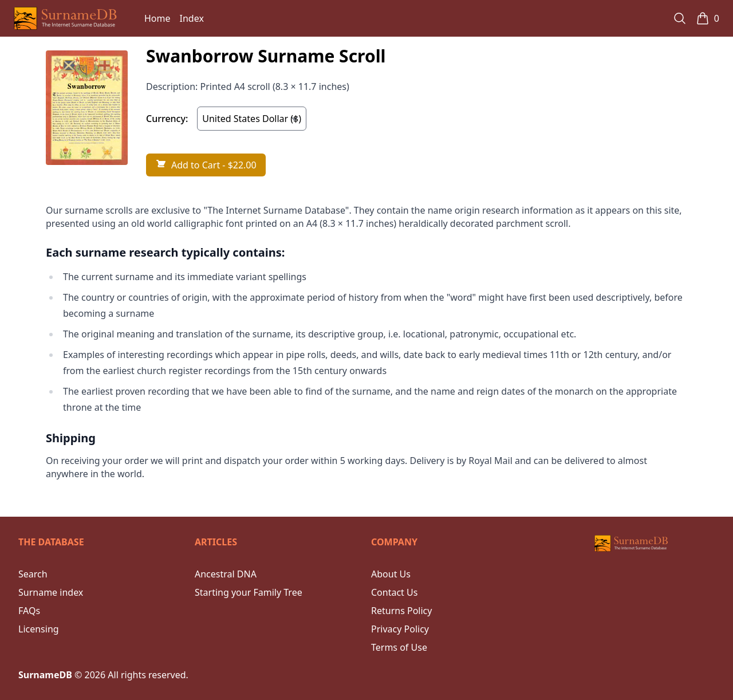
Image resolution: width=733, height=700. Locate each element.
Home (157, 18)
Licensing (39, 629)
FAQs (29, 611)
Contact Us (394, 592)
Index (192, 18)
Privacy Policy (400, 629)
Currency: (167, 119)
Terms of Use (399, 647)
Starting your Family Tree (249, 592)
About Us (391, 574)
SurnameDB (45, 675)
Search (33, 574)
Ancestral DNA (226, 574)
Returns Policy (401, 611)
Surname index (51, 592)
